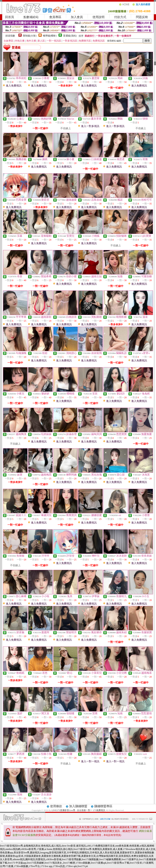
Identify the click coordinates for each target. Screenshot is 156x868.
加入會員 (77, 17)
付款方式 (120, 17)
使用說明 (99, 17)
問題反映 (142, 17)
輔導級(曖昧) (50, 36)
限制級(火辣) (30, 36)
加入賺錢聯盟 (78, 806)
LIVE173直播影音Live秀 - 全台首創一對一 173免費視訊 (78, 810)
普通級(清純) (70, 36)
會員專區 (55, 17)
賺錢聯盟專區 (103, 806)
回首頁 (10, 17)
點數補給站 (31, 17)
